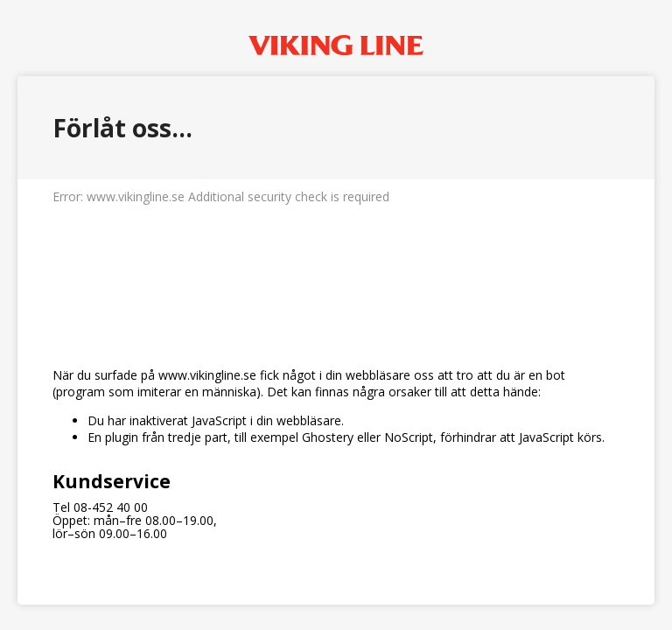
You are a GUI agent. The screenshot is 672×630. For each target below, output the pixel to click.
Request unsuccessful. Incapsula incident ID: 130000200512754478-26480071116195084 (336, 315)
